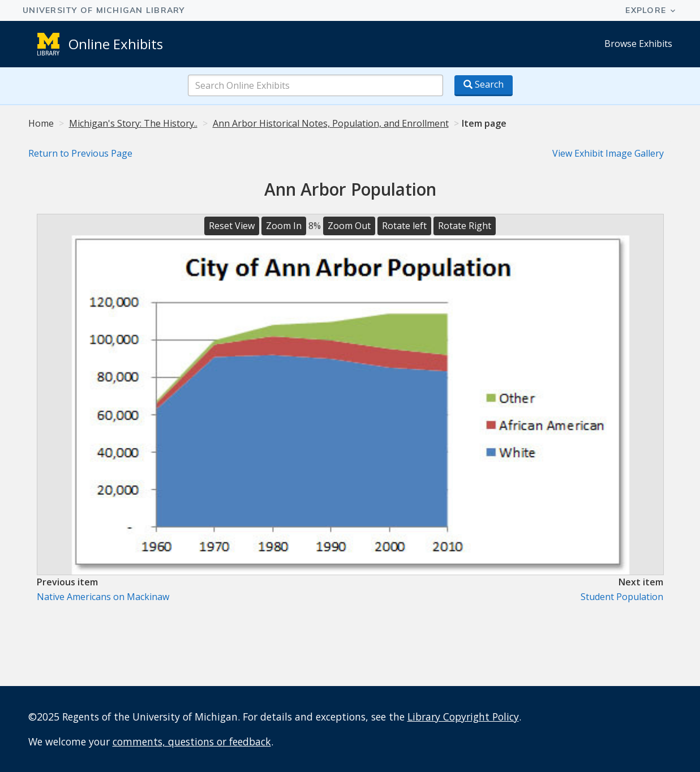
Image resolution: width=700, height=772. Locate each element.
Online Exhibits (116, 44)
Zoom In (284, 226)
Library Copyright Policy (463, 717)
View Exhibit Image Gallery (608, 153)
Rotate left (404, 226)
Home (41, 123)
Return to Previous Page (80, 153)
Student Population (622, 597)
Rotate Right (465, 226)
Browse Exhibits (638, 44)
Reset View (232, 226)
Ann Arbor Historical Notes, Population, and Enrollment (331, 123)
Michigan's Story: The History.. (133, 123)
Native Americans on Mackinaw (103, 597)
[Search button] (484, 86)
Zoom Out (349, 226)
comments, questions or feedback (192, 741)
